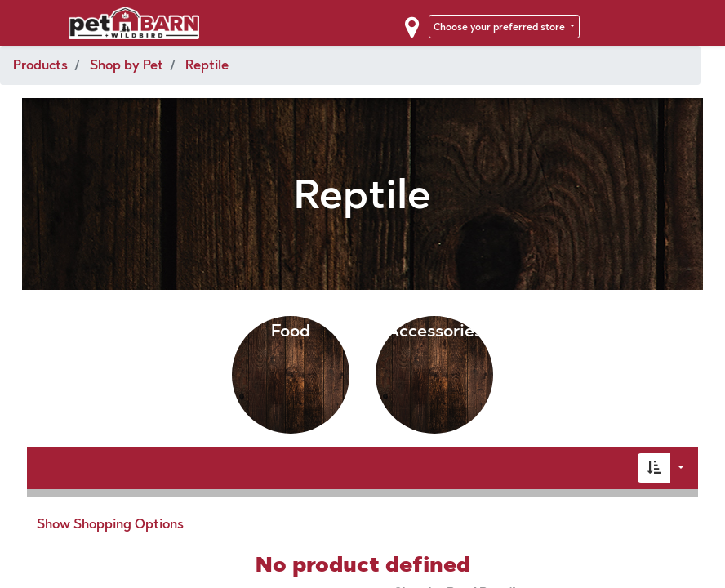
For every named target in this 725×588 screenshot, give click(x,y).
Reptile (207, 65)
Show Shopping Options (110, 524)
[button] (654, 468)
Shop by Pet (127, 65)
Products (40, 65)
